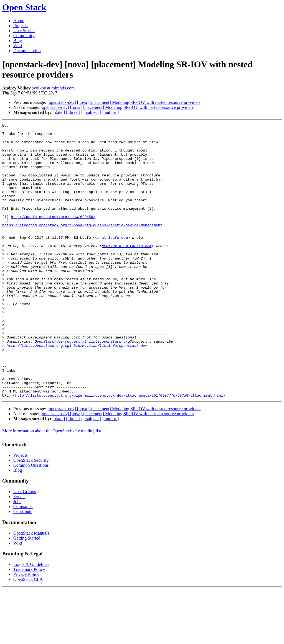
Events (19, 551)
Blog (18, 41)
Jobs (17, 556)
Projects (21, 26)
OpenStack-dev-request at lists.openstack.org (82, 385)
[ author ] (111, 112)
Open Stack (24, 7)
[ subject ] (92, 112)
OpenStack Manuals (31, 588)
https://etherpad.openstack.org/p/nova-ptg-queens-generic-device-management (82, 246)
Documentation (27, 51)
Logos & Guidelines (31, 619)
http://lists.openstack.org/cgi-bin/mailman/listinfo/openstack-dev (77, 390)
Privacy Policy (26, 629)
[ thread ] (74, 112)
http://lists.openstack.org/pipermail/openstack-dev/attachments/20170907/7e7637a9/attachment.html (119, 450)
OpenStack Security (31, 515)
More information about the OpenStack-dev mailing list (52, 486)
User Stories (24, 31)
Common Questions (31, 520)
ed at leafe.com (111, 261)
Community (24, 36)
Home (19, 21)
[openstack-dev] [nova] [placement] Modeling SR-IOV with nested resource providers (124, 102)
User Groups (25, 546)
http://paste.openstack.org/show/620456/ (53, 236)
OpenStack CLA (28, 634)
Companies (23, 561)
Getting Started (27, 593)
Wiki (18, 46)
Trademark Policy (29, 624)
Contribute (23, 566)
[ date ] (59, 112)
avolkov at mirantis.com (53, 88)
